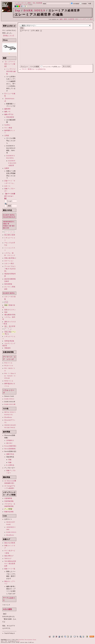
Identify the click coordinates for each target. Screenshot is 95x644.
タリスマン (12, 310)
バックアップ (84, 19)
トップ (17, 3)
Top (18, 10)
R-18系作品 (10, 465)
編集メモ (7, 112)
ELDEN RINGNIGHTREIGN (9, 216)
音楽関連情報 (9, 501)
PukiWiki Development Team (27, 640)
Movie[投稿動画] (10, 449)
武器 (6, 302)
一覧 (33, 3)
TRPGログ (8, 559)
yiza (18, 641)
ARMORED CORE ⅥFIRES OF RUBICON (9, 225)
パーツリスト (9, 232)
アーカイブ (8, 266)
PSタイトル (8, 363)
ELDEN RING (9, 293)
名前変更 (71, 19)
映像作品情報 (9, 512)
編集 (61, 19)
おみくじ (7, 186)
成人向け (9, 443)
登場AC (14, 258)
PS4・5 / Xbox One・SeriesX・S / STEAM (10, 376)
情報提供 (8, 348)
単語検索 (39, 3)
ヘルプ (25, 5)
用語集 (7, 274)
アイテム (8, 329)
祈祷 (13, 315)
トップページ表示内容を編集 (11, 71)
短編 (10, 462)
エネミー (7, 264)
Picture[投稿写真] (10, 446)
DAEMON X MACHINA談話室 (12, 163)
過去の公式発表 (10, 543)
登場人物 (7, 258)
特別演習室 (10, 117)
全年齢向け (10, 440)
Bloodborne (8, 417)
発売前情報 (8, 284)
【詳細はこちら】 (9, 36)
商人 (7, 334)
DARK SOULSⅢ (10, 404)
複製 (65, 19)
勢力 (13, 264)
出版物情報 (8, 498)
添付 (91, 19)
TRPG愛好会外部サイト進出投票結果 (10, 564)
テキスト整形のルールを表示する (34, 77)
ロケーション (9, 261)
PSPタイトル (9, 381)
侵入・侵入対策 (10, 326)
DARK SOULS (34, 10)
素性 (6, 322)
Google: (10, 201)
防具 (6, 310)
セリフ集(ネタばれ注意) (10, 269)
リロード (23, 3)
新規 (29, 3)
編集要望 (7, 109)
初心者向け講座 (10, 235)
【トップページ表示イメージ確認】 (10, 64)
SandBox (7, 125)
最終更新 (19, 5)
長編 (10, 460)
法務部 (7, 168)
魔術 (10, 315)
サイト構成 (8, 128)
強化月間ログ (9, 556)
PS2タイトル (9, 366)
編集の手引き (9, 114)
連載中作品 (10, 454)
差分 (77, 19)
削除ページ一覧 (10, 569)
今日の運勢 (7, 609)
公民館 (7, 136)
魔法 (6, 315)
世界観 (7, 341)
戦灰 (6, 312)
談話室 (7, 279)
